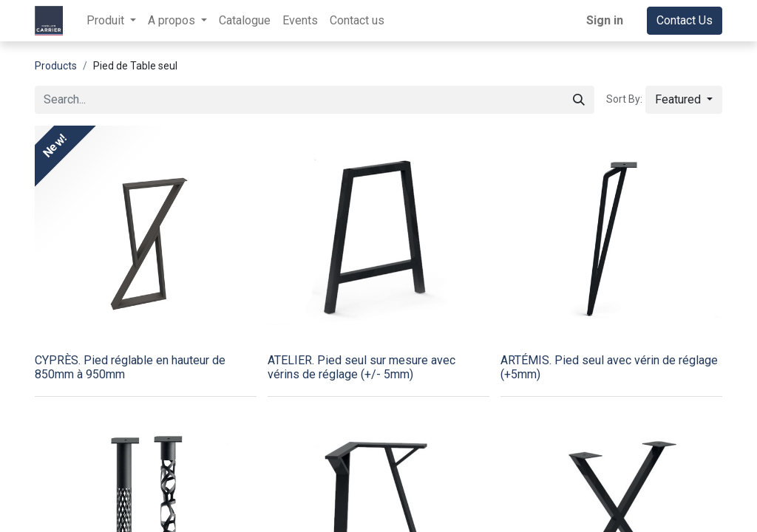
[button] (684, 100)
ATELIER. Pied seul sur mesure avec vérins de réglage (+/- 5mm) (361, 367)
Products (56, 66)
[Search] (579, 100)
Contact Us (685, 20)
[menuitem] (245, 21)
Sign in (605, 20)
